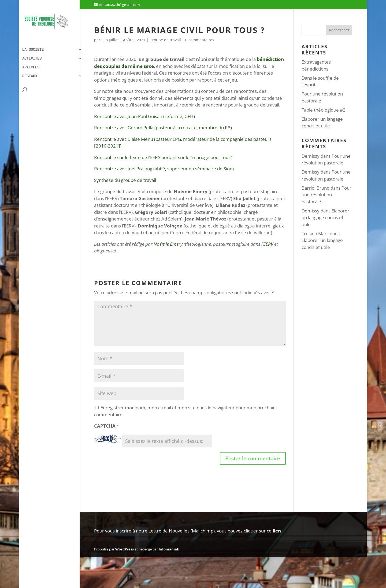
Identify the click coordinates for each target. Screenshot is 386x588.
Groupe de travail (165, 40)
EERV (268, 244)
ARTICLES (31, 67)
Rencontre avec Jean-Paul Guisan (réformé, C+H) (144, 116)
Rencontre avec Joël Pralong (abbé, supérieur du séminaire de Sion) (164, 169)
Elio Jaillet (110, 40)
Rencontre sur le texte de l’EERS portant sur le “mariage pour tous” (163, 157)
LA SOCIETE (33, 50)
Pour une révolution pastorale (326, 195)
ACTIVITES (32, 58)
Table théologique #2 (324, 110)
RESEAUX (30, 76)
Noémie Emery (168, 244)
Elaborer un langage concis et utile (325, 218)
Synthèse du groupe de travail (125, 180)
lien (277, 531)
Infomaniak (169, 549)
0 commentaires (200, 40)
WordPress (125, 549)
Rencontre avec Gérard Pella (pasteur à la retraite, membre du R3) (163, 128)
